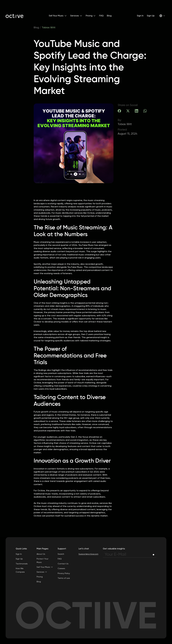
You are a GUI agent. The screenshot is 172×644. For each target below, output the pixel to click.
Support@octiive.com (88, 554)
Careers (61, 568)
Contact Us (63, 564)
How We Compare (20, 570)
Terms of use (64, 578)
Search (61, 554)
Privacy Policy (64, 573)
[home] (14, 16)
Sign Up (151, 16)
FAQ (101, 16)
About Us (41, 554)
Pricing (40, 577)
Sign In (140, 16)
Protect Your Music (42, 560)
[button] (58, 16)
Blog (109, 16)
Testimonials (22, 564)
